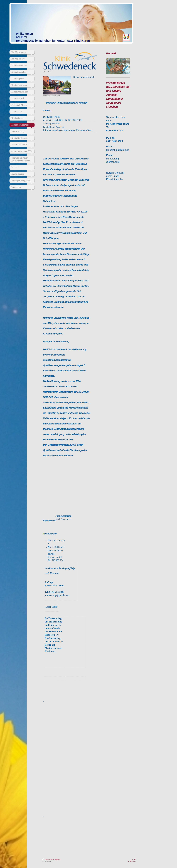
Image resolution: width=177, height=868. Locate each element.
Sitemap (58, 860)
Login (134, 859)
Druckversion (48, 860)
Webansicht (132, 861)
